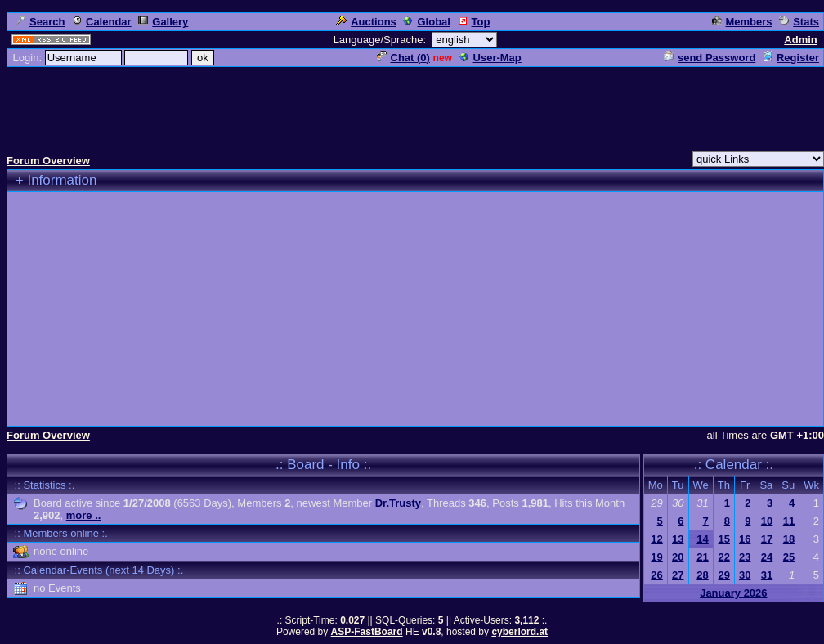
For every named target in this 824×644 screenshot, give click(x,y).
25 (789, 557)
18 (789, 539)
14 (702, 539)
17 (767, 539)
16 (745, 539)
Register (791, 58)
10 (767, 521)
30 (745, 575)
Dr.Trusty (398, 503)
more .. (84, 515)
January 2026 (733, 593)
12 (656, 539)
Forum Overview (48, 161)
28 (702, 575)
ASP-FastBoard (367, 632)
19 (656, 557)
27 (678, 575)
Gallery (163, 22)
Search (40, 22)
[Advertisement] (412, 105)
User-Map (490, 58)
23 (745, 557)
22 (723, 557)
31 (767, 575)
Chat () (403, 58)
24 (767, 557)
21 (702, 557)
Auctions (366, 22)
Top (474, 22)
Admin (800, 40)
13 (678, 539)
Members (742, 22)
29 (723, 575)
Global (426, 22)
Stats (799, 22)
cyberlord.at (519, 632)
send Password (710, 58)
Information (62, 180)
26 (656, 575)
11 (789, 521)
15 (723, 539)
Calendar (102, 22)
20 (678, 557)
